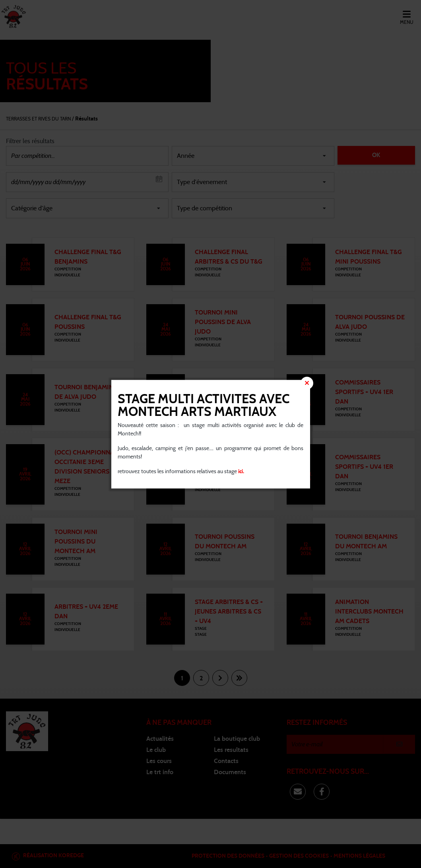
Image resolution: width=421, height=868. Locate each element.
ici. (241, 471)
